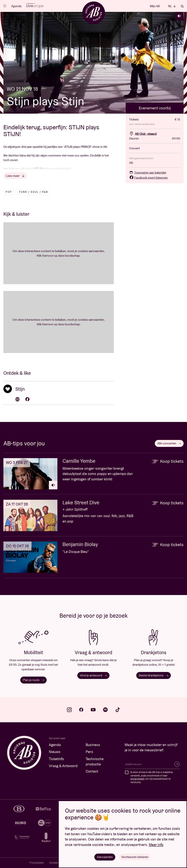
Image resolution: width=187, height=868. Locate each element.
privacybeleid (137, 779)
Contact (92, 771)
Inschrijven (177, 764)
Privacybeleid (37, 863)
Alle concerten (169, 443)
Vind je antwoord (93, 675)
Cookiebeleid (56, 863)
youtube (93, 710)
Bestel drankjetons (154, 675)
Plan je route (33, 680)
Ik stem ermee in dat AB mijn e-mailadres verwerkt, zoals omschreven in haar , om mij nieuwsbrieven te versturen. (152, 777)
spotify (105, 710)
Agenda (16, 6)
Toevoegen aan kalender (148, 172)
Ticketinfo (56, 759)
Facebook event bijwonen (148, 178)
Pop (9, 192)
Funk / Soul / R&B (34, 192)
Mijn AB (155, 6)
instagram (69, 710)
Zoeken (182, 6)
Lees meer (15, 176)
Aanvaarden (105, 857)
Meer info (156, 845)
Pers (89, 752)
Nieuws (55, 752)
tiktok (118, 710)
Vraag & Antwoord (63, 766)
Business (93, 745)
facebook (81, 710)
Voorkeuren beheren (135, 857)
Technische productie (95, 762)
